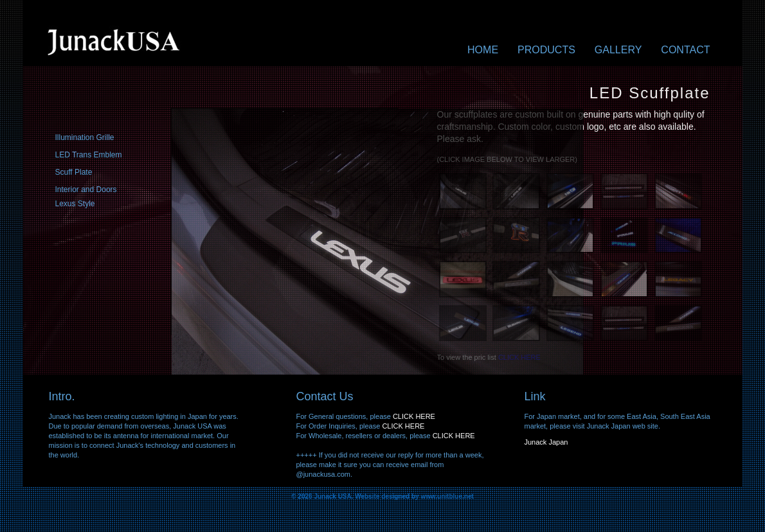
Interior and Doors (86, 190)
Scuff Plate (74, 172)
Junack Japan (546, 442)
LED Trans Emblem (89, 155)
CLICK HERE (414, 416)
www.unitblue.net (447, 496)
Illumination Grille (85, 137)
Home (483, 50)
